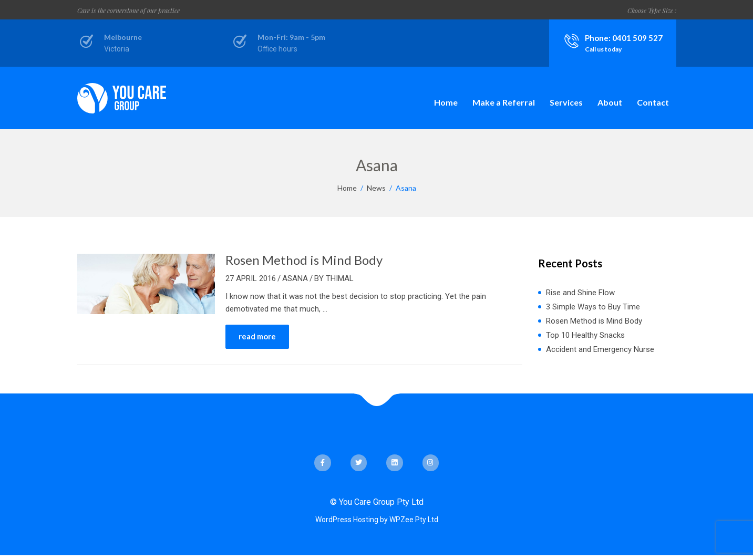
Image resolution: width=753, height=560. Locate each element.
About (610, 102)
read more (257, 336)
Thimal (340, 278)
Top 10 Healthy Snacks (585, 335)
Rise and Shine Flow (580, 293)
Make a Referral (504, 102)
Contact (653, 102)
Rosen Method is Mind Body (304, 260)
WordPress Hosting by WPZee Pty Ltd (377, 520)
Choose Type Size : (652, 11)
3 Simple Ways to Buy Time (593, 307)
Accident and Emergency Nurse (600, 349)
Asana (295, 278)
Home (446, 102)
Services (566, 102)
